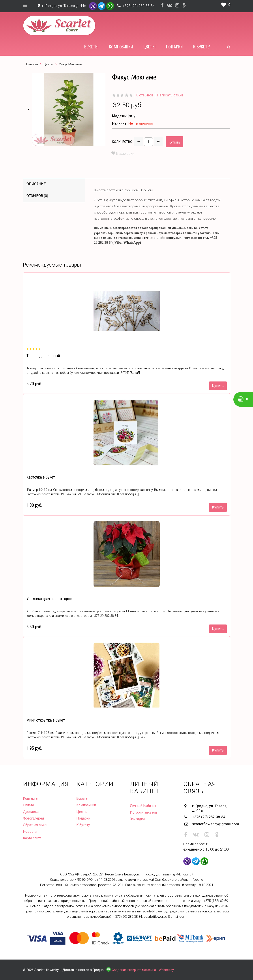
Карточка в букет (40, 477)
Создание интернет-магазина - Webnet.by (143, 969)
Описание (36, 184)
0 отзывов (145, 95)
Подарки (174, 47)
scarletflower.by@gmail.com (211, 823)
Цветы (149, 47)
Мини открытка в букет (46, 720)
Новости (30, 832)
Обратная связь (36, 825)
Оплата (29, 805)
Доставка (31, 812)
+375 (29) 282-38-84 (139, 6)
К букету (201, 47)
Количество (122, 142)
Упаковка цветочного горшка (50, 599)
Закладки (138, 819)
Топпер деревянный (43, 356)
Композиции (121, 47)
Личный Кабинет (144, 806)
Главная (32, 64)
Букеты (91, 47)
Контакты (31, 799)
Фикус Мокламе (70, 64)
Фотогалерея (34, 818)
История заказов (144, 812)
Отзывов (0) (37, 196)
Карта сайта (32, 838)
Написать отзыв (170, 95)
